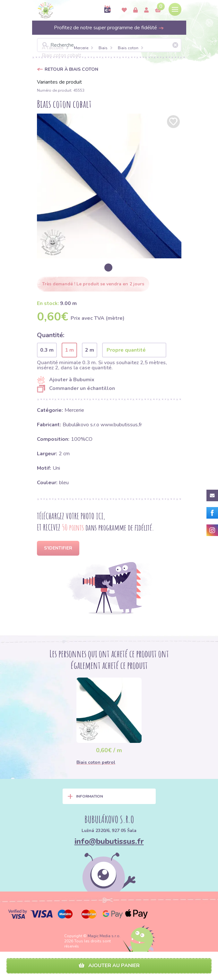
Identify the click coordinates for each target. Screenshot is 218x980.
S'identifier (58, 548)
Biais (103, 48)
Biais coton (128, 48)
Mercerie (81, 48)
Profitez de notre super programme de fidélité (109, 28)
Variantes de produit (59, 82)
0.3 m (47, 350)
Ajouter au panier (109, 966)
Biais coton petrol (96, 762)
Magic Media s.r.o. (104, 936)
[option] (109, 186)
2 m (90, 350)
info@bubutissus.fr (109, 841)
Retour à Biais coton (71, 69)
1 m (69, 350)
